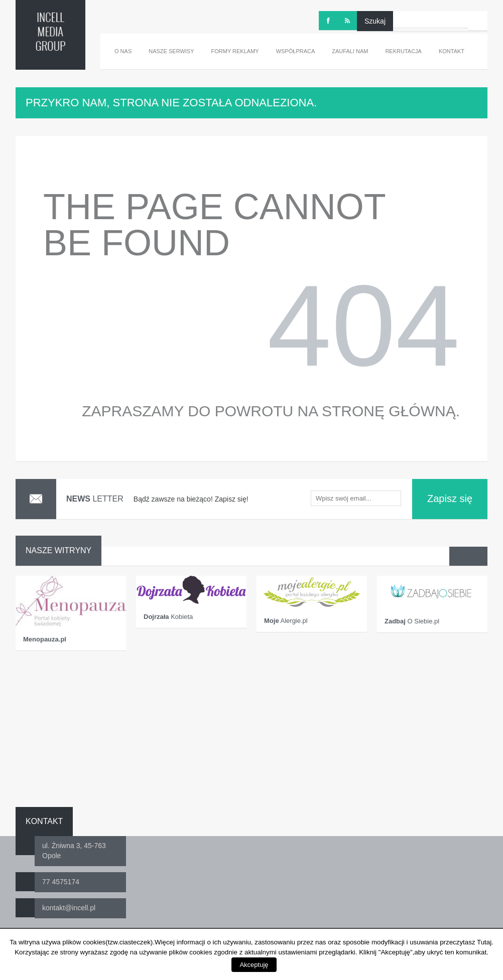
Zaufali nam (350, 51)
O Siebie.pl (412, 621)
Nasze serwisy (171, 51)
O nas (123, 51)
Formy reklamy (235, 51)
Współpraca (296, 51)
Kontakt (452, 51)
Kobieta (168, 617)
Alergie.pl (286, 621)
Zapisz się (450, 499)
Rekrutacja (403, 51)
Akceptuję (254, 965)
